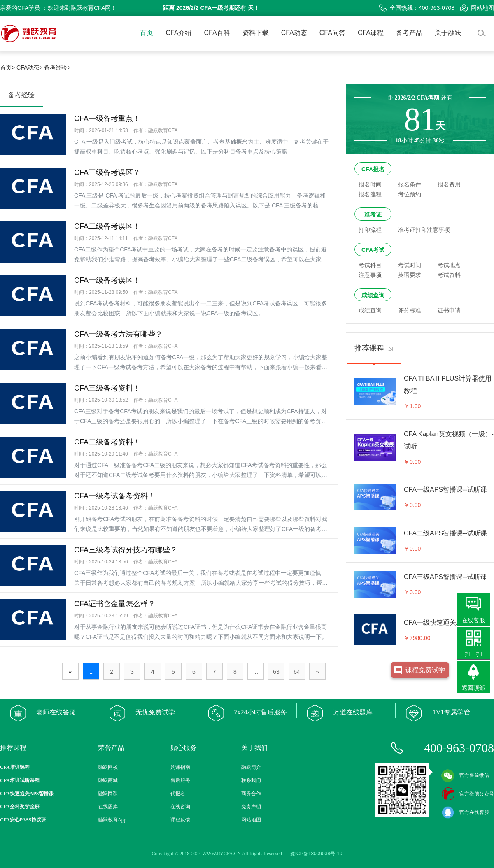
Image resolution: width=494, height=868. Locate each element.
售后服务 (180, 780)
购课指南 (180, 767)
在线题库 (108, 807)
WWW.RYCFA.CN (221, 854)
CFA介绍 (178, 33)
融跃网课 (108, 794)
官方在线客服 (465, 812)
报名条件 (410, 184)
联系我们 (251, 780)
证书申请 (449, 310)
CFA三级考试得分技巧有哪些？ (126, 550)
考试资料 (449, 275)
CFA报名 (373, 169)
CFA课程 (371, 33)
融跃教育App (112, 820)
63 (276, 672)
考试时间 (410, 265)
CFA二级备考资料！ (107, 442)
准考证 (373, 214)
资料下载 (256, 33)
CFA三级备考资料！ (107, 388)
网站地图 (477, 8)
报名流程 (370, 194)
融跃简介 (251, 767)
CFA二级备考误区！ (107, 226)
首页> (7, 67)
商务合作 (251, 794)
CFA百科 (217, 33)
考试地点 (449, 265)
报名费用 (449, 184)
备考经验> (57, 67)
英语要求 (410, 275)
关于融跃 (448, 33)
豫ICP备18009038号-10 (316, 854)
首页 (147, 33)
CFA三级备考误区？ (107, 172)
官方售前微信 (465, 775)
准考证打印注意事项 (424, 230)
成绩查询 (373, 295)
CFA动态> (29, 67)
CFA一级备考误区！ (107, 280)
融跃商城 (108, 780)
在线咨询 (180, 807)
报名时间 (370, 184)
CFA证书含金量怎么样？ (115, 604)
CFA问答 (332, 33)
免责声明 (251, 807)
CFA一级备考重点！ (107, 119)
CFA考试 (373, 250)
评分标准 (410, 310)
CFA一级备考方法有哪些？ (118, 334)
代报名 (178, 794)
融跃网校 (108, 767)
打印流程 (370, 230)
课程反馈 (180, 820)
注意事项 (370, 275)
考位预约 (410, 194)
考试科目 (370, 265)
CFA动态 (294, 33)
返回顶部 (473, 688)
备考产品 (409, 33)
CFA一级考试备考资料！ (115, 496)
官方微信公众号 (468, 794)
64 (297, 672)
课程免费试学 (425, 670)
